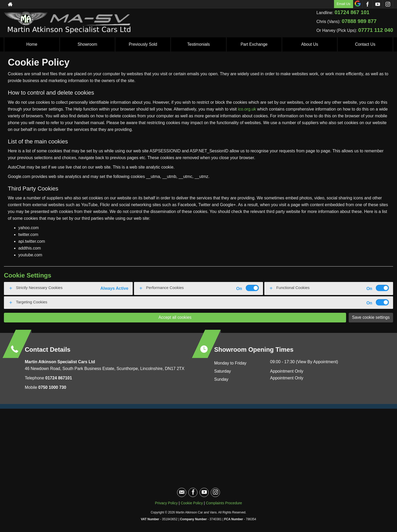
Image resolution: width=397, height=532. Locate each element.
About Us (310, 44)
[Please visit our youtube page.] (378, 4)
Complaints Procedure (224, 503)
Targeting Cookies (32, 302)
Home (32, 44)
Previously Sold (143, 44)
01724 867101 (58, 378)
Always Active (114, 288)
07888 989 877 (359, 21)
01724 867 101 (352, 12)
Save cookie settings (370, 317)
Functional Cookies (293, 288)
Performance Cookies (165, 288)
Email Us (343, 4)
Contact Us (365, 44)
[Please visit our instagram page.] (388, 4)
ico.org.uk (247, 109)
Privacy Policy (166, 503)
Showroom (87, 44)
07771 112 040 (376, 30)
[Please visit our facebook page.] (367, 4)
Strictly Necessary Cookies (39, 288)
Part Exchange (254, 44)
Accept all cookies (175, 317)
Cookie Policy (192, 503)
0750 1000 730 (52, 387)
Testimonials (198, 44)
